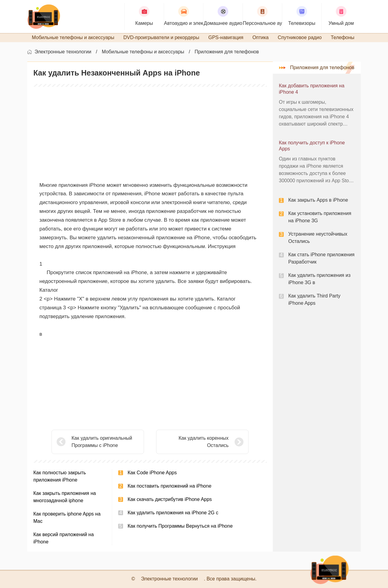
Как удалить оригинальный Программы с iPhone (102, 442)
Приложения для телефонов (227, 52)
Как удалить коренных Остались (204, 442)
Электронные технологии (63, 52)
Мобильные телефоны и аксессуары (143, 52)
